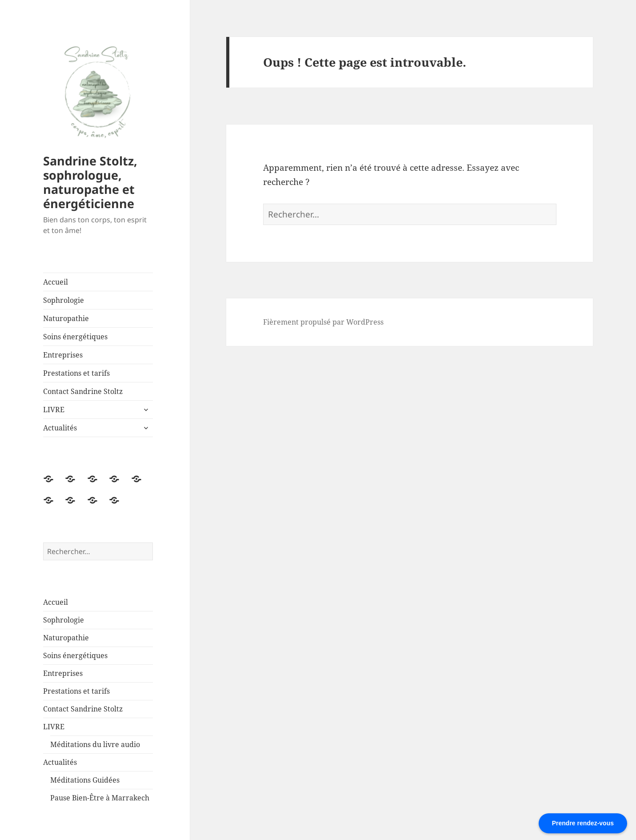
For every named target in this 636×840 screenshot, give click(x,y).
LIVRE (54, 410)
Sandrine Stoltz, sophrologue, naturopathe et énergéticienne (90, 182)
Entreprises (63, 355)
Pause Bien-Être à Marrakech (100, 798)
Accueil (56, 282)
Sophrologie (64, 300)
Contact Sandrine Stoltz (83, 391)
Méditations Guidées (85, 780)
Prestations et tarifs (76, 373)
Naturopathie (66, 318)
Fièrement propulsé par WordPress (323, 322)
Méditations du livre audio (95, 744)
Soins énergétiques (75, 337)
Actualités (60, 428)
